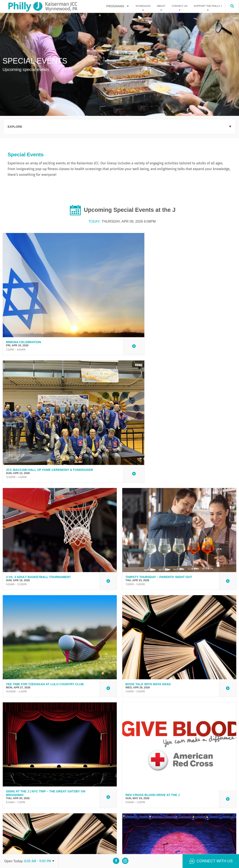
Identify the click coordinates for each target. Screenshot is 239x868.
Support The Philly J (208, 6)
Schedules (143, 6)
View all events (119, 781)
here (101, 811)
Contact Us (180, 6)
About (161, 6)
